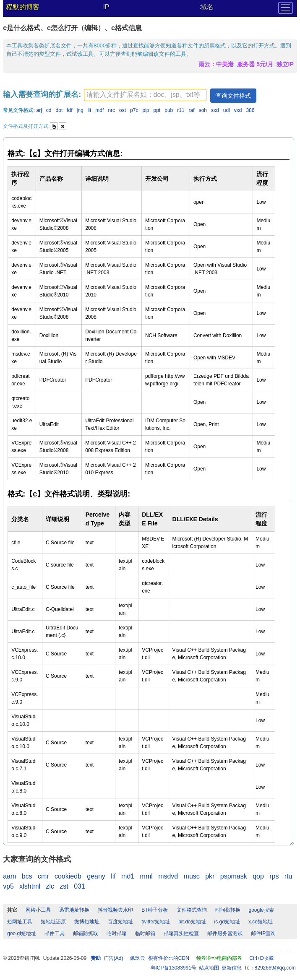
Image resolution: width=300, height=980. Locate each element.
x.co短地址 (261, 922)
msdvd (168, 876)
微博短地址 (87, 922)
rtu (288, 876)
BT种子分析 (155, 910)
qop (258, 876)
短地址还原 (53, 922)
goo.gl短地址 (22, 933)
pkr (210, 876)
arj (39, 110)
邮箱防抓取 (86, 933)
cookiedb (68, 876)
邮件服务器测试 (225, 933)
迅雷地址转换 (74, 910)
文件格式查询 (192, 910)
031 (80, 886)
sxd (215, 110)
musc (192, 876)
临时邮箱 (117, 933)
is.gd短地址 (227, 922)
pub (169, 110)
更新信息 (232, 968)
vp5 (8, 886)
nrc (111, 110)
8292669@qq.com (275, 968)
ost (123, 110)
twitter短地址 (156, 922)
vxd (238, 110)
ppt (157, 110)
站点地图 (209, 968)
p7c (134, 110)
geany (96, 876)
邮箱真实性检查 (181, 933)
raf (192, 110)
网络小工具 (38, 910)
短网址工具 (20, 922)
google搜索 (261, 910)
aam (9, 876)
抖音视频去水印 (115, 910)
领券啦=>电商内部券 (219, 958)
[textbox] (145, 95)
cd (49, 110)
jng (80, 110)
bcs (27, 876)
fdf (69, 110)
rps (274, 876)
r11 (181, 110)
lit (90, 110)
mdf (99, 110)
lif (113, 876)
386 (250, 110)
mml (146, 876)
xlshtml (30, 886)
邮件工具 (55, 933)
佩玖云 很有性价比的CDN (160, 958)
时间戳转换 (228, 910)
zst (64, 886)
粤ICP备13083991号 (173, 968)
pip (146, 110)
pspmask (234, 876)
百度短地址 (120, 922)
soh (203, 110)
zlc (50, 886)
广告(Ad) (113, 958)
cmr (43, 876)
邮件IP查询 (263, 933)
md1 (128, 876)
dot (59, 110)
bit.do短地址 (192, 922)
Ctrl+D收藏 (261, 958)
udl (227, 110)
